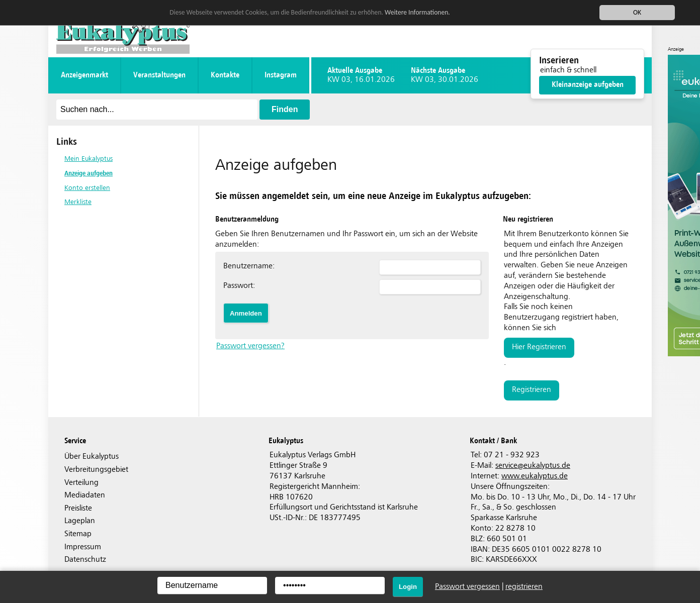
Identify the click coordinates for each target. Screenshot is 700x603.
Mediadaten (85, 495)
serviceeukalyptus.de (533, 466)
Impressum (83, 547)
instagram (281, 75)
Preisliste (78, 508)
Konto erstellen (87, 188)
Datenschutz (85, 560)
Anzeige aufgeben (89, 173)
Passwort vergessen (467, 587)
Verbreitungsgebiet (96, 470)
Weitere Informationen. (417, 12)
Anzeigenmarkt (84, 75)
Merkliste (78, 202)
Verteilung (81, 483)
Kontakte (225, 75)
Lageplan (80, 521)
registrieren (532, 390)
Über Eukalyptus (92, 457)
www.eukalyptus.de (535, 476)
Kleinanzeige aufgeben (588, 85)
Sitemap (78, 534)
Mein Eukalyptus (89, 159)
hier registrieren (539, 347)
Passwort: (239, 286)
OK (637, 12)
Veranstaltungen (159, 75)
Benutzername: (249, 266)
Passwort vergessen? (250, 346)
